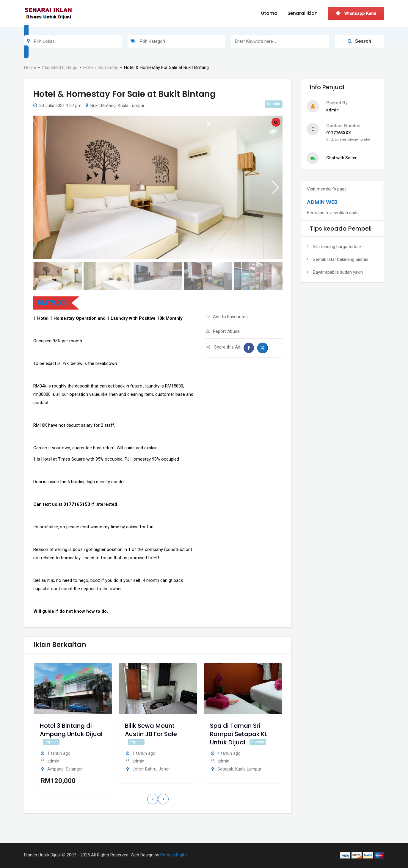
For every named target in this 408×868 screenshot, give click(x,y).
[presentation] (153, 799)
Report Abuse (223, 331)
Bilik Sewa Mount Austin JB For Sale (151, 730)
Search (359, 41)
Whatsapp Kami (356, 13)
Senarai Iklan (303, 13)
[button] (276, 188)
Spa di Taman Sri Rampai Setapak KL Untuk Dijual (239, 734)
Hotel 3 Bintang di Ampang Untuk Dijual (71, 730)
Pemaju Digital (174, 855)
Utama (269, 13)
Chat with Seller (342, 158)
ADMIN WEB (322, 202)
